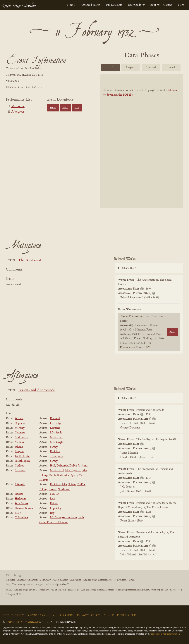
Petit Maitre (22, 504)
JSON (53, 108)
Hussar (19, 494)
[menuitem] (71, 5)
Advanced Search (90, 5)
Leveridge (56, 423)
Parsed (171, 67)
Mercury (20, 428)
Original (131, 67)
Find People (126, 615)
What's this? (128, 268)
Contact (168, 5)
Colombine (21, 518)
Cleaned (151, 67)
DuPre (81, 485)
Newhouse (64, 489)
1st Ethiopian (23, 456)
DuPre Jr (75, 466)
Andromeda (22, 437)
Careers (67, 615)
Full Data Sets (114, 5)
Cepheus (20, 423)
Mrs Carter (56, 437)
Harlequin (21, 499)
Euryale (19, 452)
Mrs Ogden (71, 475)
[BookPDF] (142, 141)
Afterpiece (18, 112)
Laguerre (55, 428)
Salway (54, 447)
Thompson (56, 456)
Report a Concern (42, 615)
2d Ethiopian (22, 461)
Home (71, 5)
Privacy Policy (89, 615)
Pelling (43, 489)
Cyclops (19, 466)
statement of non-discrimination (165, 634)
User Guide (135, 5)
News (181, 5)
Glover (52, 489)
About (152, 5)
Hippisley (56, 508)
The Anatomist (30, 260)
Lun (53, 499)
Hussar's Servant (24, 508)
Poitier (72, 485)
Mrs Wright (57, 442)
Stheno (19, 447)
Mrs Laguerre (73, 470)
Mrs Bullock (56, 475)
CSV (77, 108)
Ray (52, 513)
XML (65, 108)
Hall (53, 466)
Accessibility (13, 615)
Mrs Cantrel (57, 470)
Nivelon (55, 494)
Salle (64, 485)
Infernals (20, 485)
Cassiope (20, 433)
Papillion (55, 452)
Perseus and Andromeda (36, 390)
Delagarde (62, 466)
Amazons (20, 470)
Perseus (19, 419)
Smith (85, 466)
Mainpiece (18, 106)
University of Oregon (23, 622)
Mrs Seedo (56, 433)
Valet (18, 513)
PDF (110, 67)
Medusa (19, 442)
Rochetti (55, 419)
